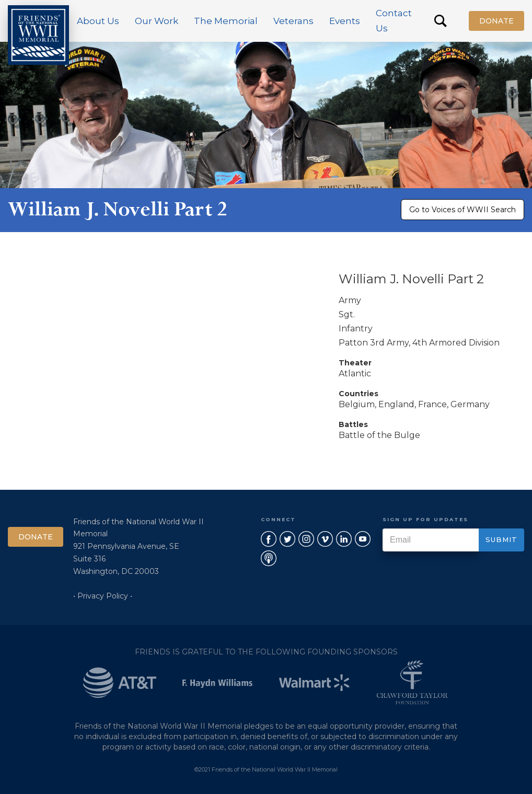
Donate (496, 21)
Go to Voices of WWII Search (462, 210)
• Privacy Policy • (103, 596)
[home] (38, 35)
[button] (98, 21)
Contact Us (394, 21)
